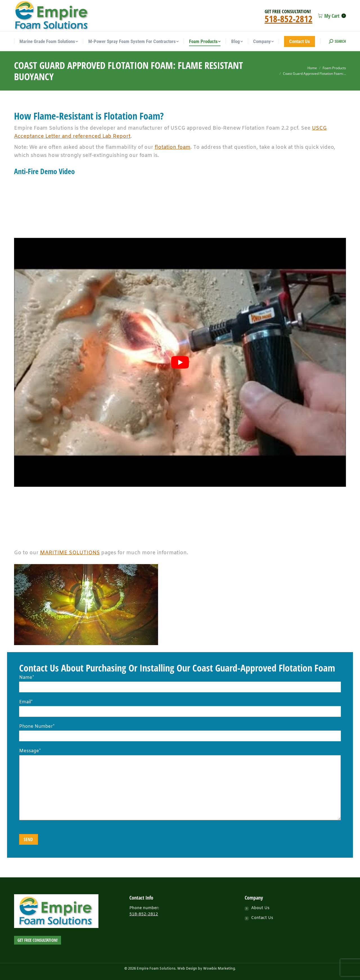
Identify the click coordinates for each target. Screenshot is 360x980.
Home (312, 68)
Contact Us (262, 918)
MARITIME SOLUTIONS (70, 553)
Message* (180, 755)
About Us (260, 908)
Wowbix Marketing (219, 969)
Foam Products (334, 68)
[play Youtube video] (180, 362)
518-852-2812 (289, 19)
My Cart (332, 16)
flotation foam (173, 147)
